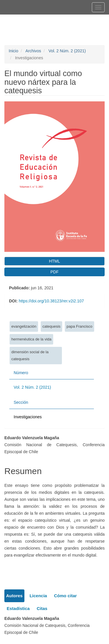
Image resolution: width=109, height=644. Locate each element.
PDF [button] (55, 272)
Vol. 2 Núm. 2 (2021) (67, 51)
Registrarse (30, 20)
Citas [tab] (42, 608)
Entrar (56, 20)
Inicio (14, 51)
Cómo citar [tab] (65, 596)
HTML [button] (54, 261)
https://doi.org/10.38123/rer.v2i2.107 (51, 301)
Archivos (33, 51)
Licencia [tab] (38, 596)
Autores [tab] (14, 596)
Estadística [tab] (18, 608)
